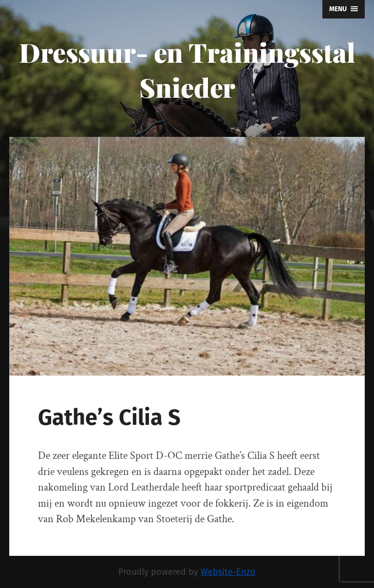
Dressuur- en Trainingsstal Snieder (187, 70)
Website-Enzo (228, 572)
